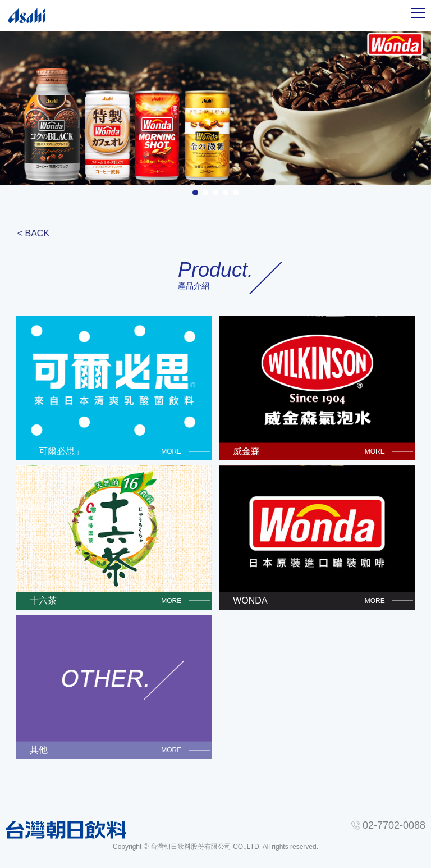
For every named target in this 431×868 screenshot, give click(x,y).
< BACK (33, 233)
